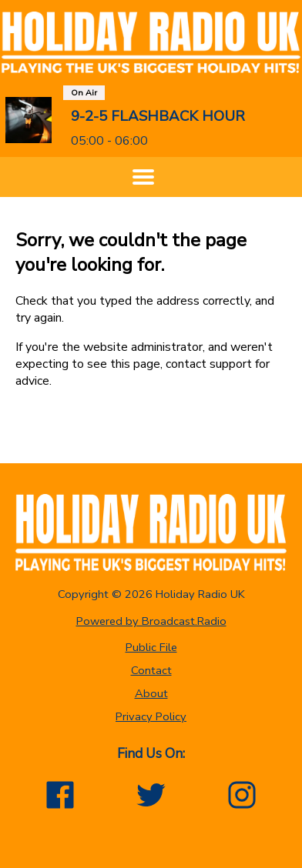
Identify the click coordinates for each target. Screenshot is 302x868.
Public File (151, 647)
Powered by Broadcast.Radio (151, 621)
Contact (151, 670)
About (151, 693)
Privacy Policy (151, 716)
